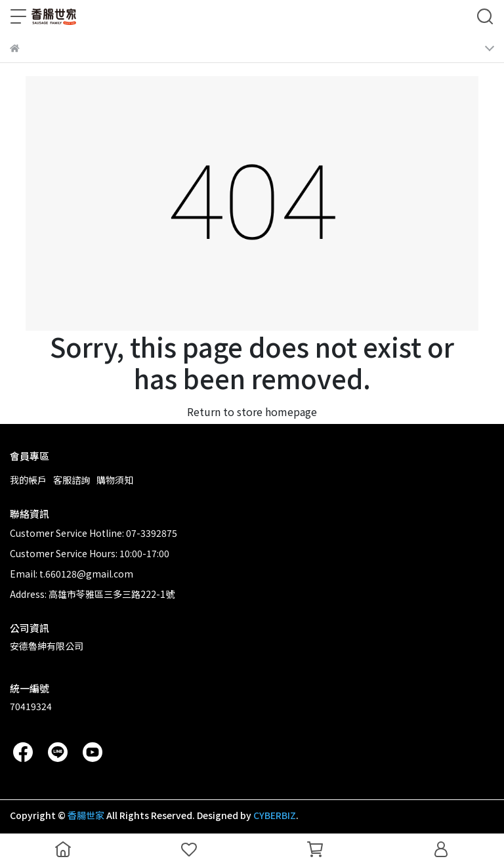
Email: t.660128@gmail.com (72, 574)
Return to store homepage (252, 411)
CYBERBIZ (275, 815)
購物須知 (115, 480)
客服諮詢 (72, 480)
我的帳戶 (28, 480)
